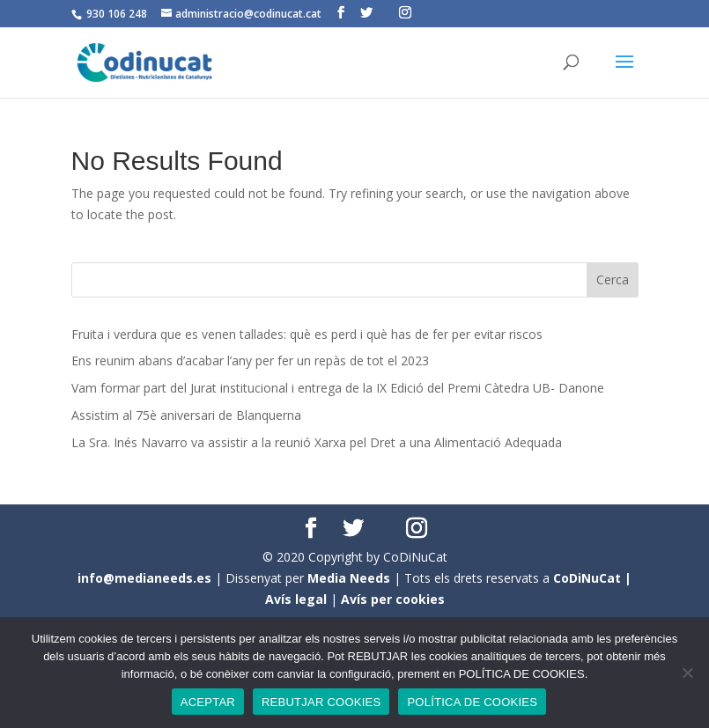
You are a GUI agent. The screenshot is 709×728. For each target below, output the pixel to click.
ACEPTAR (208, 702)
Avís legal (296, 599)
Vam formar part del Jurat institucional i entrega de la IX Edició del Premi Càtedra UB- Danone (338, 388)
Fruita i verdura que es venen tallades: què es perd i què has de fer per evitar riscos (307, 334)
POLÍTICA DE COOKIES (472, 702)
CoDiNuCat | (592, 578)
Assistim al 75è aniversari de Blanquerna (186, 415)
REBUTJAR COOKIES (321, 702)
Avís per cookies (393, 599)
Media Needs (349, 578)
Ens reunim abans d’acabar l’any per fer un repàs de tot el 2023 (250, 360)
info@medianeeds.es (144, 578)
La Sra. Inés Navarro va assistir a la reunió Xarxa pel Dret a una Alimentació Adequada (317, 442)
